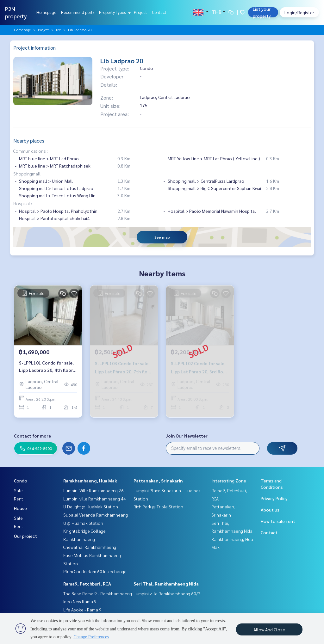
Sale (18, 490)
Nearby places (29, 141)
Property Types (114, 12)
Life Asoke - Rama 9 (82, 610)
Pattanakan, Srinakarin (158, 481)
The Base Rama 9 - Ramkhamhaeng (98, 593)
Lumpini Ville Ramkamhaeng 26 (93, 490)
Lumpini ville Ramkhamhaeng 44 (95, 499)
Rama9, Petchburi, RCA (87, 584)
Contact (159, 12)
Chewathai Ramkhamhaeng (90, 547)
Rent (19, 499)
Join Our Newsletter (187, 436)
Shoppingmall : (28, 174)
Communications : (31, 151)
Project (140, 12)
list (58, 30)
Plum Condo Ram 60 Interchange (95, 571)
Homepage (46, 12)
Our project (25, 536)
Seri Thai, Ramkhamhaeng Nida (166, 584)
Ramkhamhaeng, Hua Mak (90, 481)
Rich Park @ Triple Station (158, 506)
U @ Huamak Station (83, 523)
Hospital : (23, 203)
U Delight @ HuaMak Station (91, 506)
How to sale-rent (278, 521)
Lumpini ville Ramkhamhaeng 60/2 (167, 593)
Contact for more (32, 436)
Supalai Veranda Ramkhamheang (96, 515)
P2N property (16, 12)
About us (270, 510)
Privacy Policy (274, 498)
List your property (262, 12)
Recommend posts (78, 12)
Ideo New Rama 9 (80, 601)
